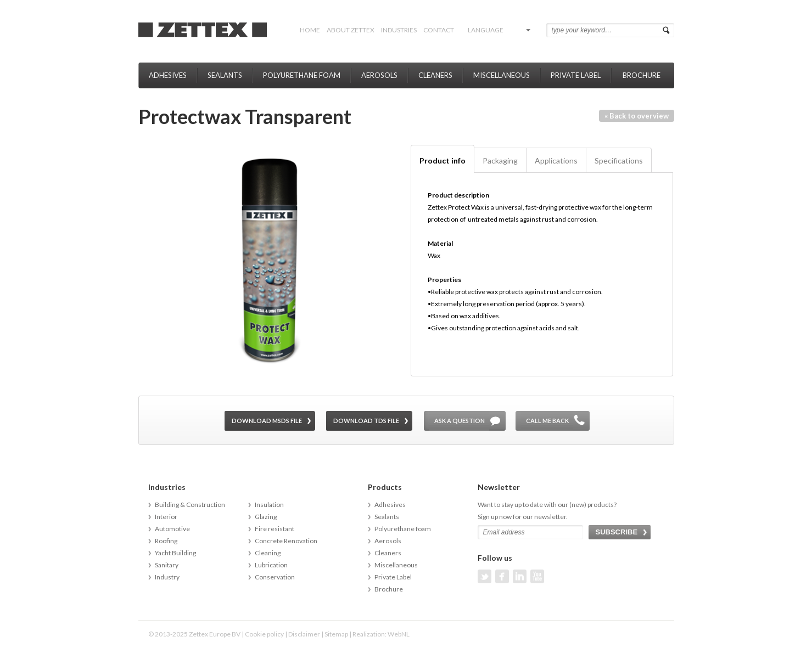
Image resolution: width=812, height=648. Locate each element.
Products (385, 487)
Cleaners (435, 75)
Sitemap (336, 634)
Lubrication (271, 565)
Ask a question (460, 421)
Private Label (576, 75)
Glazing (266, 517)
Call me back (547, 421)
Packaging (500, 160)
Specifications (619, 160)
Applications (556, 160)
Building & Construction (190, 505)
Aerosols (379, 75)
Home (310, 30)
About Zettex (351, 30)
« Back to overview (637, 116)
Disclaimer (304, 634)
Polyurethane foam (302, 75)
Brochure (642, 75)
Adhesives (168, 75)
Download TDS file (366, 421)
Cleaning (268, 553)
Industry (167, 577)
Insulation (269, 505)
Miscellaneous (502, 75)
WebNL (399, 634)
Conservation (275, 577)
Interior (166, 517)
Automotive (172, 529)
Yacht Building (175, 553)
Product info (443, 160)
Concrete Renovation (286, 541)
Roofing (166, 541)
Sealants (225, 75)
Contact (439, 30)
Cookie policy (264, 634)
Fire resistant (275, 529)
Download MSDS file (267, 421)
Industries (399, 30)
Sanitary (167, 565)
